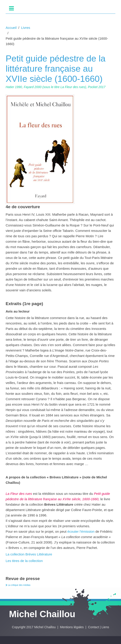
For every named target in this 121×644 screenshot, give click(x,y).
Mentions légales (72, 627)
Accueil (11, 28)
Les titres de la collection (24, 561)
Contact (93, 627)
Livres (26, 28)
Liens (105, 627)
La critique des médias (18, 585)
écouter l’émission (81, 531)
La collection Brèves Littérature (29, 554)
